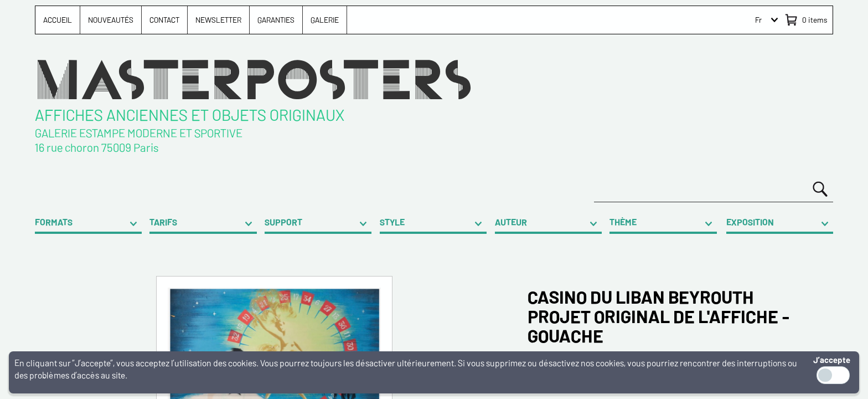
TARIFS (163, 222)
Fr (758, 20)
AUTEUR (511, 222)
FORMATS (54, 222)
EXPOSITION (750, 222)
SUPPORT (283, 222)
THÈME (623, 222)
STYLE (392, 222)
